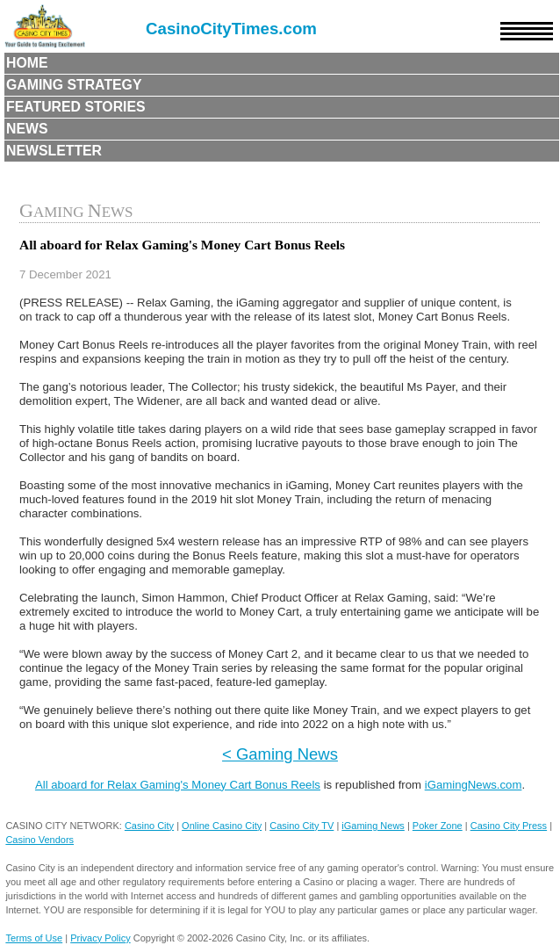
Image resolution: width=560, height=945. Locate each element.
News (27, 129)
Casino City (149, 826)
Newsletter (54, 151)
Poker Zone (438, 826)
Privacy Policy (100, 938)
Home (27, 63)
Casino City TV (302, 826)
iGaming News (373, 826)
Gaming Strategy (74, 85)
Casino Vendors (39, 840)
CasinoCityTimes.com (231, 29)
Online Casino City (222, 826)
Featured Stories (76, 107)
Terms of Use (34, 938)
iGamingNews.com (474, 785)
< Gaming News (280, 754)
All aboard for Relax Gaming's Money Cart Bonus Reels (178, 785)
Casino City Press (509, 826)
